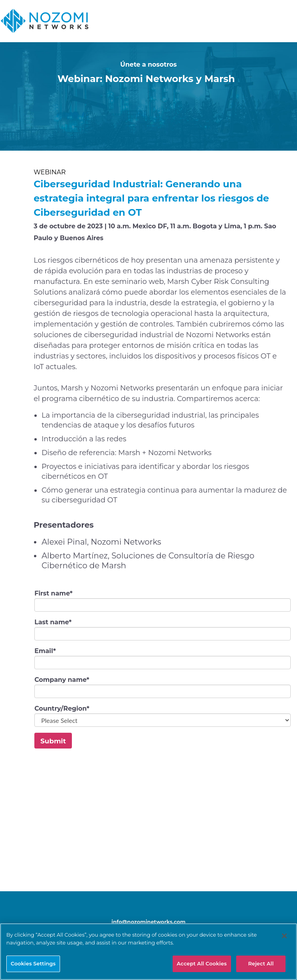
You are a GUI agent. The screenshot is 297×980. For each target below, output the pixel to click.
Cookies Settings (33, 963)
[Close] (284, 936)
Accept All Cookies (202, 963)
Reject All (261, 963)
